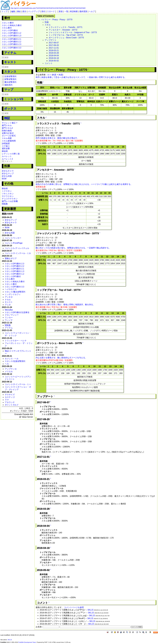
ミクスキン (7, 191)
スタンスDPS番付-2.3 (11, 44)
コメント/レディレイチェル (17, 248)
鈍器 (54, 75)
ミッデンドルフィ (13, 294)
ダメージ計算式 (9, 136)
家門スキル (7, 125)
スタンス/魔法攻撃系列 (15, 292)
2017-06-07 (54, 43)
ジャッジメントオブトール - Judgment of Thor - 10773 (73, 32)
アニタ (8, 305)
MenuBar (9, 310)
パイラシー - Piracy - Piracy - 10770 (57, 20)
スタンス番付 (8, 23)
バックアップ (34, 11)
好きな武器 (7, 176)
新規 (61, 11)
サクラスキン (8, 196)
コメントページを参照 (74, 607)
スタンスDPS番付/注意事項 (17, 312)
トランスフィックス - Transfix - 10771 (65, 27)
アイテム (10, 53)
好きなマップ (8, 173)
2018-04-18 (54, 58)
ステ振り (6, 146)
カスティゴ (10, 397)
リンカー (9, 317)
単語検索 (74, 11)
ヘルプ (92, 11)
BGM (4, 179)
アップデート (51, 40)
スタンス (10, 72)
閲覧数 (5, 204)
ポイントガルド (12, 405)
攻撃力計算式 (8, 133)
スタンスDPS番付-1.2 (11, 33)
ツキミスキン (8, 194)
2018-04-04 (54, 56)
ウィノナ (9, 320)
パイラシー (23, 4)
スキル (48, 25)
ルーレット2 (7, 159)
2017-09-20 (54, 45)
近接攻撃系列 (10, 76)
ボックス (10, 109)
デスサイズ (10, 395)
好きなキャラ (8, 171)
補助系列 (8, 85)
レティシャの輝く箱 (11, 154)
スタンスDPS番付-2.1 (11, 39)
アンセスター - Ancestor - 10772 (63, 30)
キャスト (10, 62)
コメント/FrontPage (14, 243)
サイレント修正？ (10, 123)
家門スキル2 (7, 128)
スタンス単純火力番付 (12, 25)
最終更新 (83, 11)
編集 (13, 11)
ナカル (8, 300)
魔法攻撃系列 (10, 82)
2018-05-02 (54, 61)
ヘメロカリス (11, 289)
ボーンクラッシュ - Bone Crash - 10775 (66, 38)
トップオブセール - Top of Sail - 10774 (66, 35)
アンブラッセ (11, 369)
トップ (4, 11)
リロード (51, 11)
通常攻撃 (6, 149)
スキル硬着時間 (9, 141)
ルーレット (7, 156)
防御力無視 (7, 131)
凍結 (19, 11)
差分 (24, 11)
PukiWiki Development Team (27, 642)
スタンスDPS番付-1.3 (11, 36)
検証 (7, 118)
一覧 (66, 11)
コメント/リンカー (13, 238)
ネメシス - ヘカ (12, 359)
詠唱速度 (6, 143)
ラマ (7, 400)
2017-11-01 (54, 48)
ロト (49, 75)
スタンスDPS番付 (10, 30)
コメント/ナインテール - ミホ (18, 253)
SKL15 (90, 610)
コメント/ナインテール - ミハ (18, 384)
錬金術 (5, 151)
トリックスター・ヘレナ (16, 341)
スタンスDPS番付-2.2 (11, 42)
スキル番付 (7, 28)
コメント (49, 63)
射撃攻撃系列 (10, 79)
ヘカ (7, 364)
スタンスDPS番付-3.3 (11, 48)
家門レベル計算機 (10, 201)
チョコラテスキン (10, 199)
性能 (47, 22)
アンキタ (9, 297)
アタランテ (10, 402)
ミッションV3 (14, 99)
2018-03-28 (54, 53)
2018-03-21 (54, 50)
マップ (9, 89)
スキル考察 (7, 138)
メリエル (9, 371)
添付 (43, 11)
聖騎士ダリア (11, 258)
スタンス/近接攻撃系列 (15, 361)
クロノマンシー (12, 315)
